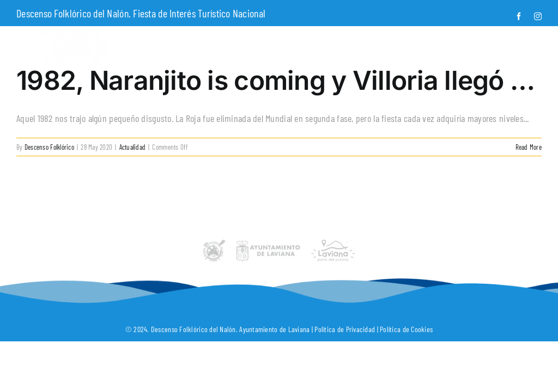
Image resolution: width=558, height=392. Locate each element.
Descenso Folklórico (49, 147)
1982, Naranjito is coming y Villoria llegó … (275, 80)
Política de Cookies (406, 329)
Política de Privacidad (345, 329)
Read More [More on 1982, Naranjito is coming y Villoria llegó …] (529, 147)
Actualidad (133, 147)
